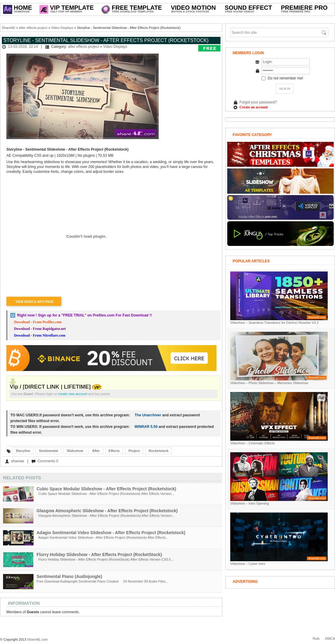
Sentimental (48, 451)
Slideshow (75, 451)
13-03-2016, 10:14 (23, 47)
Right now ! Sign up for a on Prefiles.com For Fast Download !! (85, 315)
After (96, 451)
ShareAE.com (37, 639)
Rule (316, 639)
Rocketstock (159, 451)
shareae (18, 461)
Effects (114, 451)
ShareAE (9, 28)
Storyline (23, 451)
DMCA (330, 639)
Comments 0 (48, 461)
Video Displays (62, 28)
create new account (73, 394)
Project (134, 451)
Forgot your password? (258, 102)
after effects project (33, 28)
